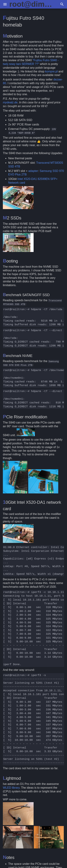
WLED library (11, 788)
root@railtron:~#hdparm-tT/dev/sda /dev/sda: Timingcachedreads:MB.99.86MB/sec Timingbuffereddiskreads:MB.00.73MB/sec (34, 317)
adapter (33, 171)
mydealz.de (10, 102)
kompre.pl (51, 71)
